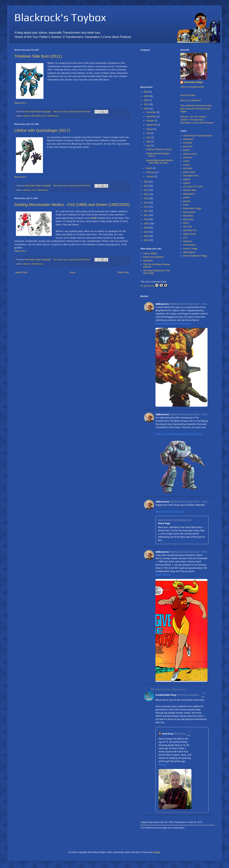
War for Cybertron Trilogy (195, 256)
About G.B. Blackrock (191, 100)
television (187, 241)
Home (72, 272)
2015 (147, 198)
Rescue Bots (189, 212)
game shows (189, 172)
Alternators (188, 139)
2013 (147, 207)
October (150, 121)
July (149, 133)
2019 (147, 182)
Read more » (20, 103)
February (151, 172)
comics (186, 161)
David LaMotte (150, 253)
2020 (147, 109)
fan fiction (188, 168)
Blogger (157, 852)
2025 (147, 96)
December (152, 112)
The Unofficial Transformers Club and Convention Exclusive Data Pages (196, 109)
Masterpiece (189, 194)
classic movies (190, 154)
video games (189, 252)
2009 (147, 224)
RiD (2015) (188, 220)
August (150, 129)
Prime (186, 205)
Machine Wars (190, 190)
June (149, 137)
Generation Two (191, 176)
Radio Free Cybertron (153, 257)
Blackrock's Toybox (60, 17)
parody (186, 198)
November (152, 117)
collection (27, 116)
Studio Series (189, 234)
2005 (147, 240)
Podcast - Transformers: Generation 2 (197, 120)
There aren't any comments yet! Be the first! (72, 112)
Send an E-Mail (188, 95)
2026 (147, 92)
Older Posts (123, 272)
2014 (147, 203)
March (150, 168)
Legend (187, 183)
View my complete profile (192, 87)
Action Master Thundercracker (197, 136)
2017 (147, 190)
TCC (44, 116)
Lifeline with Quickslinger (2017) (42, 130)
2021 (147, 104)
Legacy (187, 179)
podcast (187, 201)
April (149, 146)
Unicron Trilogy (190, 249)
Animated (188, 143)
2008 (147, 228)
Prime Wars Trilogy (192, 208)
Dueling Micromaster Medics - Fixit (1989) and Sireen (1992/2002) (72, 205)
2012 (147, 211)
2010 (147, 219)
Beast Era (188, 147)
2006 (147, 236)
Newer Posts (21, 272)
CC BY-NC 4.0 (154, 285)
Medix (94, 218)
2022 (147, 100)
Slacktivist (148, 261)
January (150, 176)
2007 (147, 232)
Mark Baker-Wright (193, 82)
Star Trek (187, 227)
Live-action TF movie (193, 187)
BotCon (187, 150)
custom (187, 165)
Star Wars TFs (190, 230)
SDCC (186, 223)
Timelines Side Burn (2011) (38, 56)
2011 (147, 215)
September (152, 125)
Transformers (53, 116)
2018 (147, 186)
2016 (147, 194)
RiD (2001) (36, 116)
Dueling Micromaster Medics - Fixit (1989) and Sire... (160, 162)
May (149, 142)
